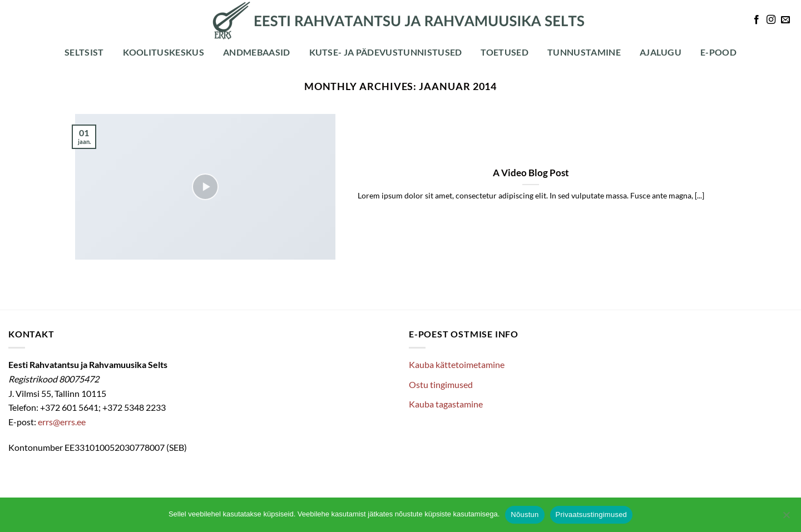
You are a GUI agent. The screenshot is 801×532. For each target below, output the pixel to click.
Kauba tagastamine (446, 404)
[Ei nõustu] (786, 518)
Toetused (505, 52)
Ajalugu (661, 52)
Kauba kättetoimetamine (457, 364)
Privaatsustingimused (592, 514)
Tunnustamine (584, 52)
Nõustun (525, 514)
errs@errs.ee (62, 422)
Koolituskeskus (164, 52)
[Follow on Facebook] (756, 20)
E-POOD (718, 52)
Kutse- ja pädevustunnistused (386, 52)
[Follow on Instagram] (771, 20)
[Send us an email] (785, 20)
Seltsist (84, 52)
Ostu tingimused (441, 384)
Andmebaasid (257, 52)
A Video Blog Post (531, 173)
